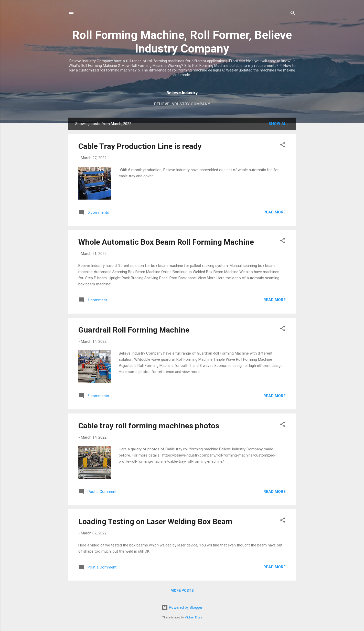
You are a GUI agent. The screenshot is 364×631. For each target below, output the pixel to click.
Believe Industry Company (182, 104)
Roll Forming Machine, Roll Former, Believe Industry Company (182, 42)
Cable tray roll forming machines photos (149, 426)
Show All (279, 124)
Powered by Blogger (182, 607)
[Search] (293, 14)
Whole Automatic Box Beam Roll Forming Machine (166, 242)
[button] (283, 146)
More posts (182, 591)
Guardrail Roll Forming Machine (134, 330)
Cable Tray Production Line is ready (140, 146)
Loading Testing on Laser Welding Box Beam (155, 521)
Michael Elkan (193, 618)
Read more (275, 212)
